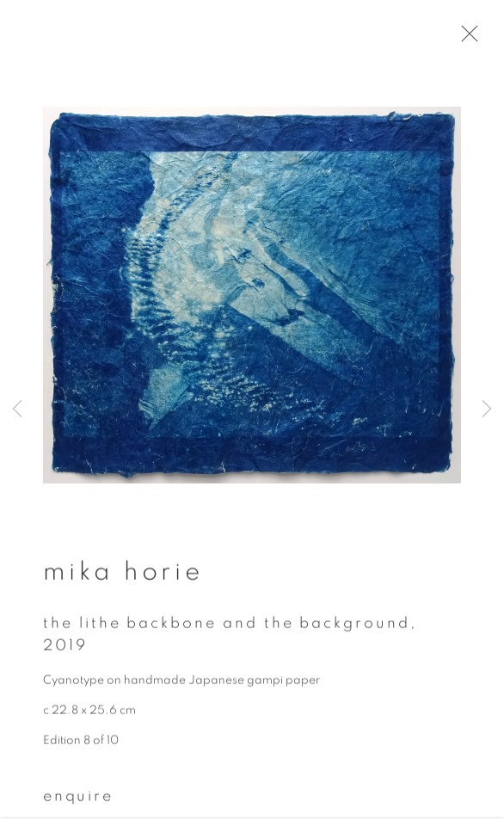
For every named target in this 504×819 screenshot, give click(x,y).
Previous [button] (17, 409)
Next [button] (487, 409)
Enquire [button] (78, 803)
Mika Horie (123, 578)
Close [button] (471, 39)
